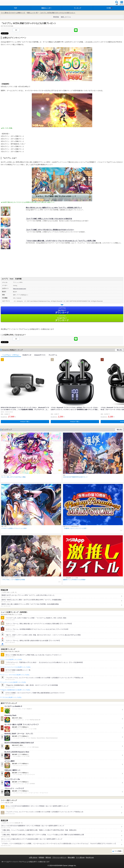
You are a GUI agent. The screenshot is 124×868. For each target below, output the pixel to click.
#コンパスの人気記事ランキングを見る (12, 659)
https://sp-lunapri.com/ (20, 289)
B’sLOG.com (90, 857)
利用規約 (41, 857)
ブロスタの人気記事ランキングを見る (12, 697)
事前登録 (56, 17)
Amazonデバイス (40, 355)
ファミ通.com (80, 857)
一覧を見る (119, 350)
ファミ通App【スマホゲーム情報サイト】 (13, 13)
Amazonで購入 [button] (25, 422)
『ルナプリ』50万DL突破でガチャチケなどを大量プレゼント (57, 13)
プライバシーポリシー (59, 857)
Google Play (62, 318)
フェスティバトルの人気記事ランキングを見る (14, 682)
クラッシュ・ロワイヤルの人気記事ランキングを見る (16, 675)
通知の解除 (71, 857)
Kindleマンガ (27, 355)
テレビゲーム (53, 355)
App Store (62, 310)
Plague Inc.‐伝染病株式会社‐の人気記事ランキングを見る (16, 690)
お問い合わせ (33, 857)
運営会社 (48, 857)
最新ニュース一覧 (32, 13)
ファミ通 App (8, 3)
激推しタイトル (66, 17)
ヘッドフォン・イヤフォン (11, 355)
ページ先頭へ (118, 851)
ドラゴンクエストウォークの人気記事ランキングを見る (16, 667)
